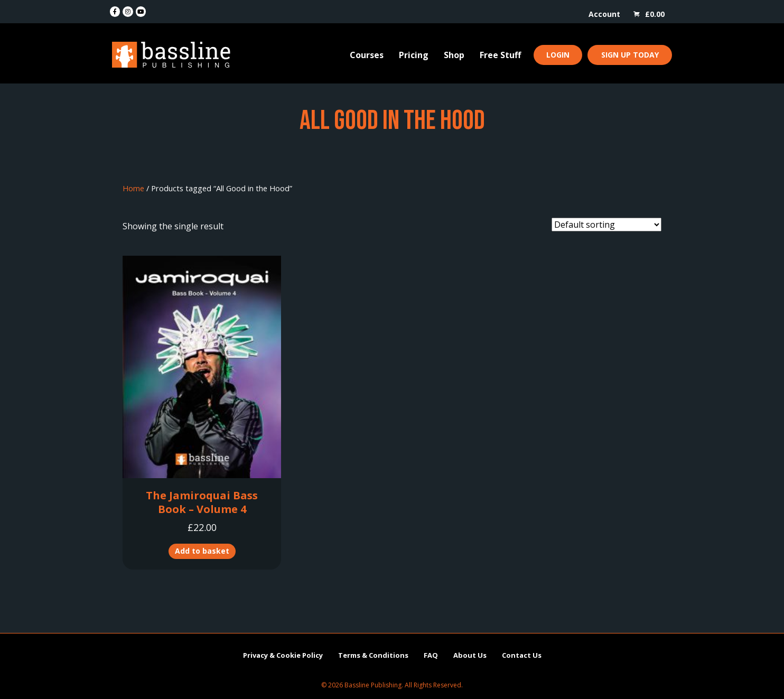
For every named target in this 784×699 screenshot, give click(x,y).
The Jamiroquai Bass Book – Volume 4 (202, 502)
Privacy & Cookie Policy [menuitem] (283, 655)
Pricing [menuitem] (414, 55)
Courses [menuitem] (367, 55)
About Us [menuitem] (470, 655)
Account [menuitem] (604, 14)
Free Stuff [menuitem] (500, 55)
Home (133, 188)
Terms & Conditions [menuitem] (373, 655)
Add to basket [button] (202, 551)
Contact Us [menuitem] (522, 655)
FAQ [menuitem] (431, 655)
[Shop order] (606, 225)
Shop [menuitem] (454, 55)
